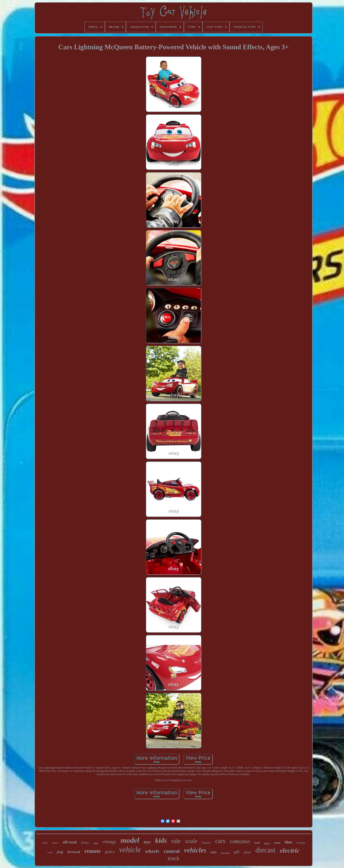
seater (55, 843)
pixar (247, 852)
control (172, 851)
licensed (74, 852)
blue (288, 842)
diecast (265, 850)
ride (176, 841)
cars (220, 841)
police (110, 852)
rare (214, 852)
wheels (152, 851)
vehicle (130, 850)
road (50, 852)
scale (191, 841)
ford (257, 843)
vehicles (195, 850)
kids (161, 840)
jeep (60, 852)
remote (92, 851)
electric (290, 850)
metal (277, 843)
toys (147, 842)
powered (225, 853)
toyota (301, 843)
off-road (70, 842)
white (96, 843)
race (45, 843)
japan (267, 843)
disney (85, 843)
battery (206, 843)
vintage (109, 842)
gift (237, 852)
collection (240, 842)
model (130, 840)
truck (173, 858)
